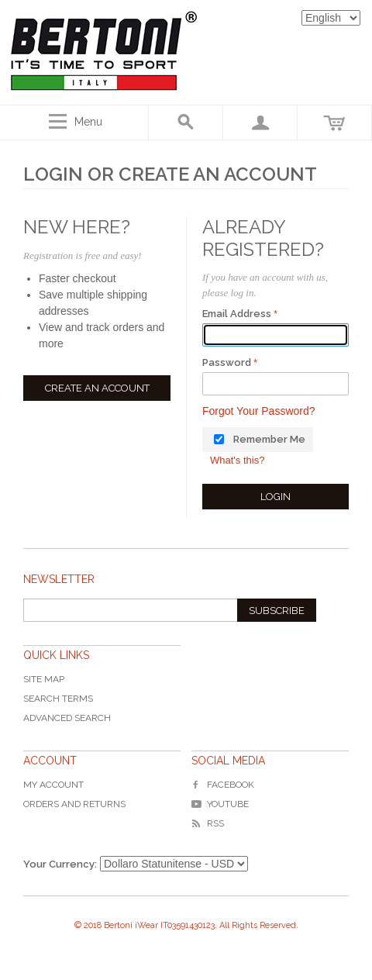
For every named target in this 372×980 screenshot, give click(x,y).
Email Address (237, 314)
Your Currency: (60, 864)
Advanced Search (67, 718)
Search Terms (58, 699)
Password (227, 362)
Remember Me (269, 439)
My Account (53, 785)
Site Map (44, 679)
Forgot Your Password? (259, 411)
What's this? (237, 460)
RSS (208, 823)
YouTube (220, 804)
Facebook (223, 785)
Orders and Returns (74, 804)
